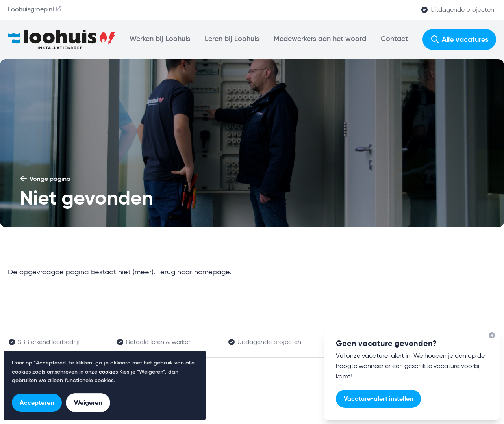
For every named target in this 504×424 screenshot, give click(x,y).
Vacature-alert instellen (378, 399)
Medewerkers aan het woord (320, 39)
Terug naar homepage (193, 272)
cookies (108, 372)
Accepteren (37, 403)
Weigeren (88, 403)
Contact (394, 39)
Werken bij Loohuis (160, 39)
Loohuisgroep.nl (35, 9)
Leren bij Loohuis (232, 39)
